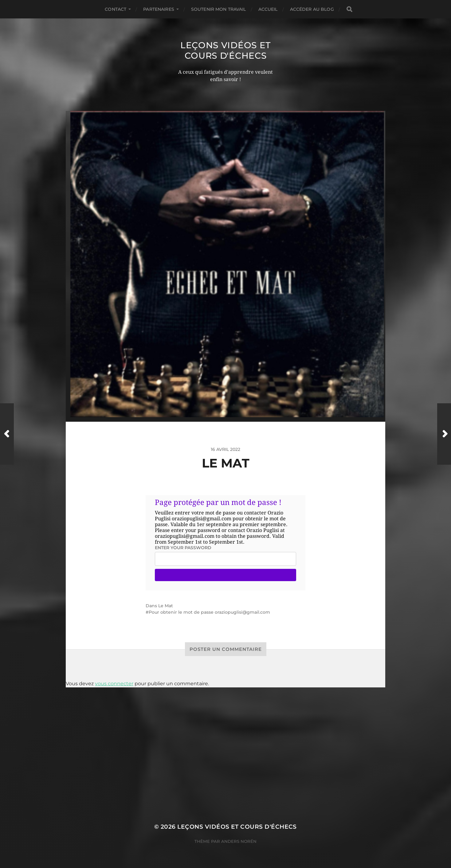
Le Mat (166, 606)
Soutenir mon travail (219, 9)
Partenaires (159, 9)
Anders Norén (239, 841)
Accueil (268, 9)
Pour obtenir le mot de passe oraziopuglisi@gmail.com (209, 612)
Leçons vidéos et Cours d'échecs (225, 50)
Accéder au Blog (312, 9)
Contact (116, 9)
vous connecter (114, 684)
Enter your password (183, 548)
